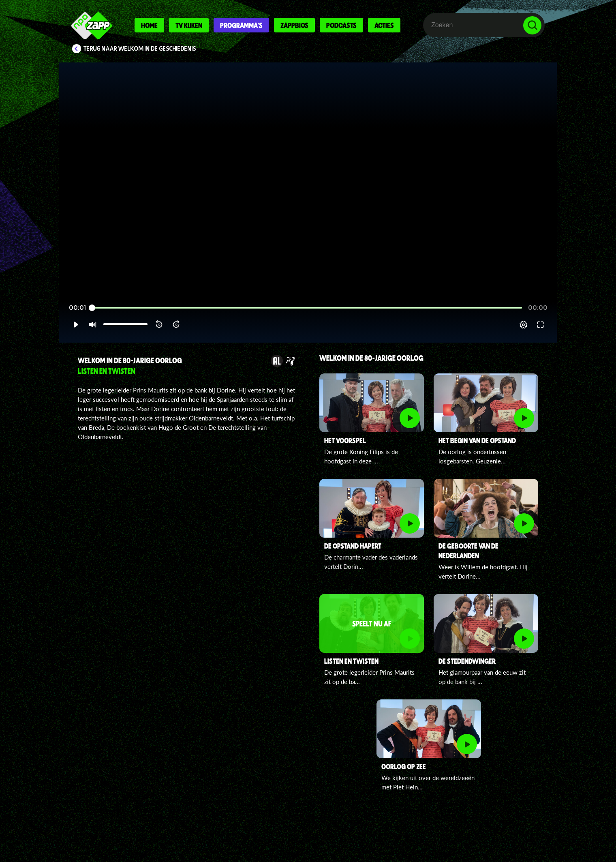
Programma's (241, 25)
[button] (76, 325)
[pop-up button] (523, 325)
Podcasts (341, 25)
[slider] (307, 308)
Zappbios (294, 25)
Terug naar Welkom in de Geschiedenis (140, 49)
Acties (384, 25)
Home (149, 25)
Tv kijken (189, 25)
